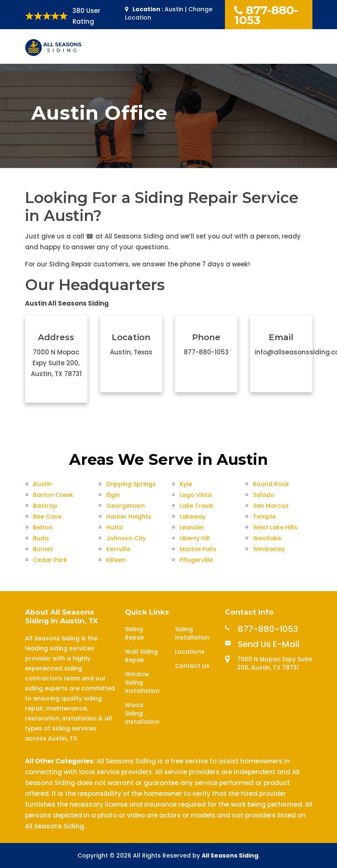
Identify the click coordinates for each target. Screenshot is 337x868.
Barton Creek (53, 495)
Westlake (267, 538)
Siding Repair (135, 633)
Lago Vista (196, 495)
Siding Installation (192, 633)
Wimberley (269, 549)
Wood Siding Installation (142, 713)
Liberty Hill (195, 538)
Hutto (115, 527)
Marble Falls (198, 549)
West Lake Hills (275, 527)
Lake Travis (196, 506)
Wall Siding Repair (141, 656)
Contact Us (192, 666)
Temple (264, 517)
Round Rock (271, 484)
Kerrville (118, 549)
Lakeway (193, 517)
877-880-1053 (266, 15)
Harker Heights (129, 517)
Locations (190, 652)
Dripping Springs (131, 484)
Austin (42, 484)
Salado (264, 495)
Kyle (186, 484)
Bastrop (45, 506)
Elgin (113, 495)
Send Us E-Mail (269, 644)
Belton (43, 527)
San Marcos (271, 506)
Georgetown (126, 506)
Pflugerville (196, 560)
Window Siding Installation (142, 682)
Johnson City (126, 538)
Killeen (116, 560)
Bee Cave (47, 517)
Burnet (43, 549)
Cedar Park (50, 560)
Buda (41, 538)
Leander (192, 527)
